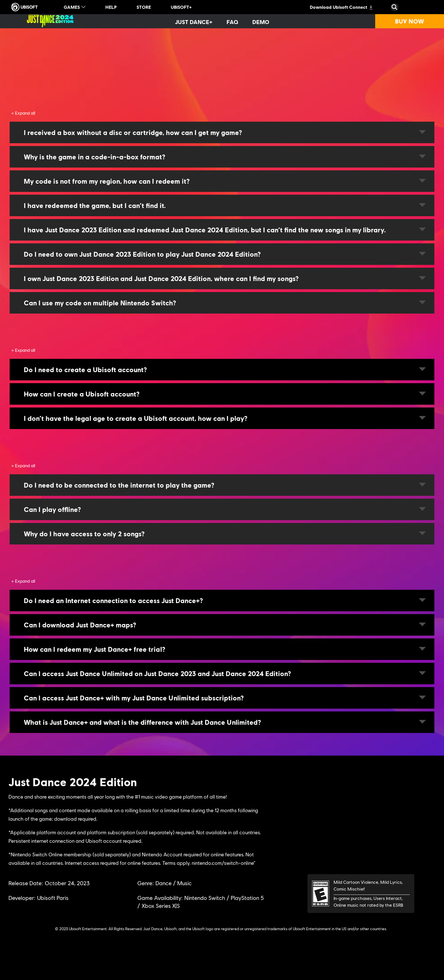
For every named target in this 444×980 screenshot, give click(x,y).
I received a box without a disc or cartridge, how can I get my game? (225, 132)
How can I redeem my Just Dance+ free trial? (225, 649)
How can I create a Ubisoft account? (225, 394)
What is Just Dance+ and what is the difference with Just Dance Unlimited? (225, 722)
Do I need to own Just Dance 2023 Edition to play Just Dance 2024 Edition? (225, 254)
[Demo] (261, 22)
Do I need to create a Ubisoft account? (225, 369)
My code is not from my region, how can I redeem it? (225, 181)
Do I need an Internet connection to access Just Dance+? (225, 600)
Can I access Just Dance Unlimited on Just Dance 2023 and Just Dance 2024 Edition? (225, 673)
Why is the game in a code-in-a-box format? (225, 157)
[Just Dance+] (194, 22)
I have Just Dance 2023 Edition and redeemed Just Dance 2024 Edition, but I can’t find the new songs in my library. (225, 230)
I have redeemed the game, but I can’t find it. (225, 205)
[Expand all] (23, 113)
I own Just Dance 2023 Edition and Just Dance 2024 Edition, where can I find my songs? (225, 278)
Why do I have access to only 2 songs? (225, 534)
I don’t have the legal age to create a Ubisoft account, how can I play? (225, 418)
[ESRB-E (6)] (361, 894)
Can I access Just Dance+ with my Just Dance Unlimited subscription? (225, 698)
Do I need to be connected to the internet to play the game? (225, 485)
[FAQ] (232, 22)
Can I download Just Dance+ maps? (225, 625)
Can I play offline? (225, 509)
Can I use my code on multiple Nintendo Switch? (225, 303)
